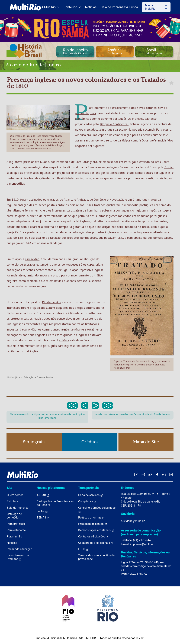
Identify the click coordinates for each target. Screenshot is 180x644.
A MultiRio (50, 7)
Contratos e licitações (93, 537)
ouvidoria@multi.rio (133, 521)
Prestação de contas (93, 524)
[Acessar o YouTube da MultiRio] (136, 475)
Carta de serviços (91, 495)
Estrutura (12, 501)
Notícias (91, 7)
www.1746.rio (138, 574)
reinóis (65, 329)
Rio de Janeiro (51, 302)
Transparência (89, 488)
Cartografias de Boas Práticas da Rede (55, 503)
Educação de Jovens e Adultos (38, 377)
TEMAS (43, 518)
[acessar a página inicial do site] (25, 7)
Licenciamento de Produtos (18, 557)
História (11, 377)
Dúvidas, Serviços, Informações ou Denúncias (145, 554)
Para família (15, 536)
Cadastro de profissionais (96, 543)
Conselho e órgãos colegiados (97, 510)
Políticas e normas (91, 518)
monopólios (17, 184)
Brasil (159, 162)
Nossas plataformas (51, 488)
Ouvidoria (128, 514)
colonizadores (116, 173)
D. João (45, 162)
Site (10, 488)
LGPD (83, 549)
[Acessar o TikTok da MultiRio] (150, 475)
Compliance (87, 501)
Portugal (130, 162)
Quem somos (15, 495)
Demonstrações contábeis (96, 530)
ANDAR (43, 495)
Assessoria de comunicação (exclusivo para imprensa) (141, 532)
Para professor (16, 524)
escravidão (32, 259)
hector (42, 511)
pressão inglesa (86, 113)
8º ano (19, 377)
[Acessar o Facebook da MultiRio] (157, 475)
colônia (64, 340)
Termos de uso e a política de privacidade (96, 557)
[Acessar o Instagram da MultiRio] (143, 475)
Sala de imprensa (18, 508)
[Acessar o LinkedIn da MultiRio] (171, 475)
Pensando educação (20, 549)
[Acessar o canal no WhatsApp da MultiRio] (164, 475)
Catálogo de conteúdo (14, 516)
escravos (30, 264)
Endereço (128, 488)
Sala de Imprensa (113, 7)
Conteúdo (72, 7)
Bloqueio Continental (114, 124)
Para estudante (16, 530)
